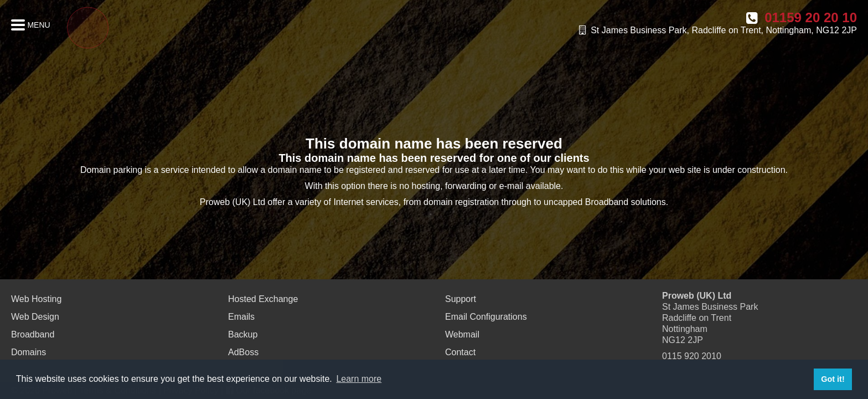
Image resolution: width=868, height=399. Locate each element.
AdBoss (243, 352)
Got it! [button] (833, 379)
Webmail (462, 334)
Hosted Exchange (263, 299)
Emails (241, 317)
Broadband (33, 334)
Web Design (35, 317)
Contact (460, 352)
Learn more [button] (359, 379)
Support (461, 299)
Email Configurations (486, 317)
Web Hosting (36, 299)
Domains (29, 352)
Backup (243, 334)
